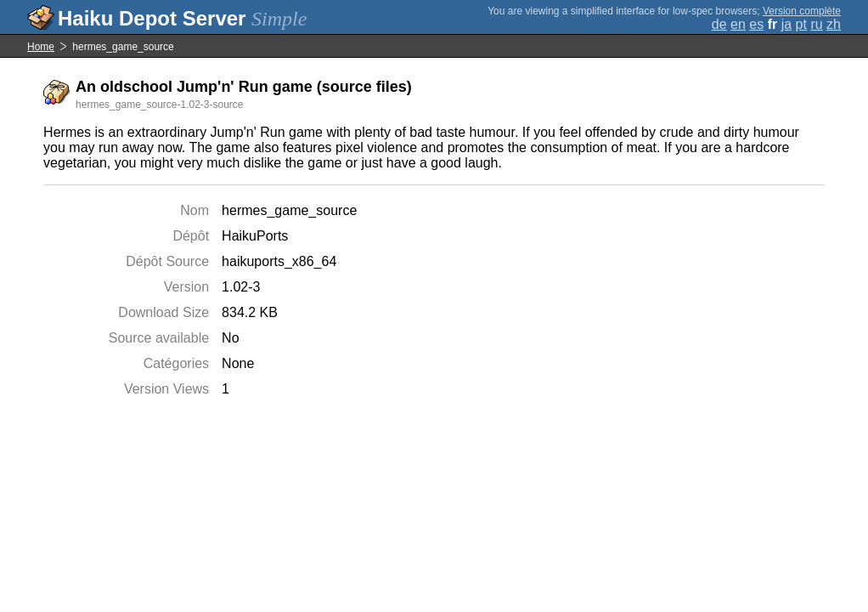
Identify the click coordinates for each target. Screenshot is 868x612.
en (738, 24)
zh (834, 24)
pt (801, 24)
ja (786, 24)
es (756, 24)
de (719, 24)
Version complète (802, 11)
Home (41, 47)
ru (816, 24)
